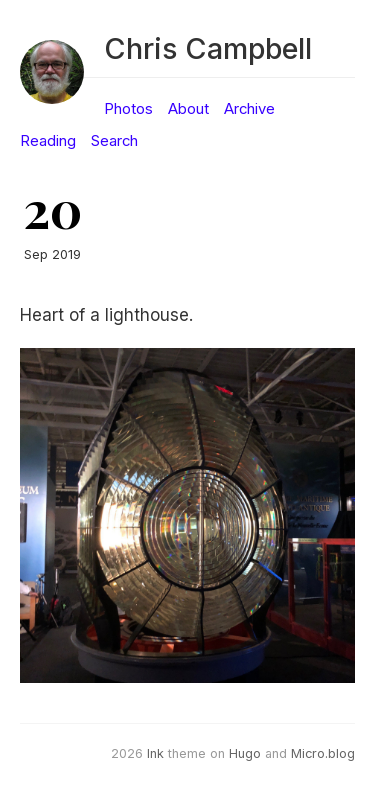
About (188, 109)
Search (114, 141)
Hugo (245, 753)
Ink (155, 753)
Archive (249, 109)
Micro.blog (323, 753)
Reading (48, 141)
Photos (128, 109)
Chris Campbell (208, 48)
